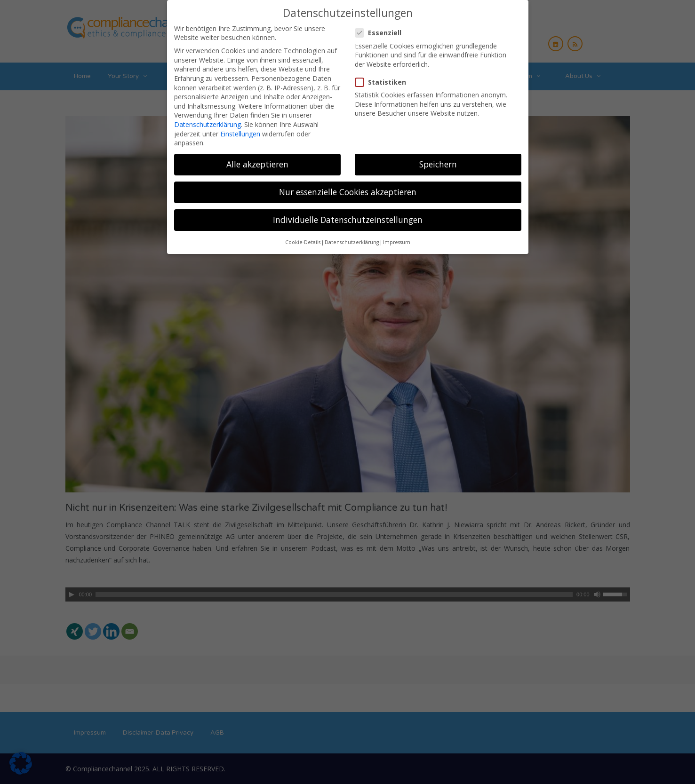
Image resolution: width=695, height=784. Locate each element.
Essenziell (381, 29)
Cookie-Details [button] (303, 239)
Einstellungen (240, 130)
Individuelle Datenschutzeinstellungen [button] (348, 216)
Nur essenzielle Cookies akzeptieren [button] (348, 189)
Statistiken (383, 79)
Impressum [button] (397, 239)
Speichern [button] (438, 161)
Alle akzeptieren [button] (257, 161)
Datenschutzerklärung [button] (352, 239)
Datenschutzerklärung (208, 121)
